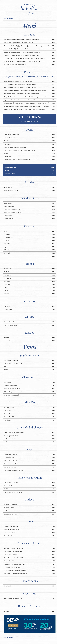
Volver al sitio (8, 19)
